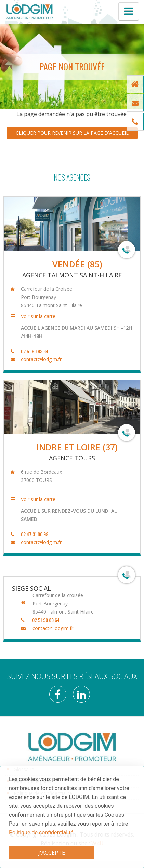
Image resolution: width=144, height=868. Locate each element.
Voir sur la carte (37, 316)
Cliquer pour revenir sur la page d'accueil (72, 133)
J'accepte (52, 853)
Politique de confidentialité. (42, 833)
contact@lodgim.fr (40, 359)
